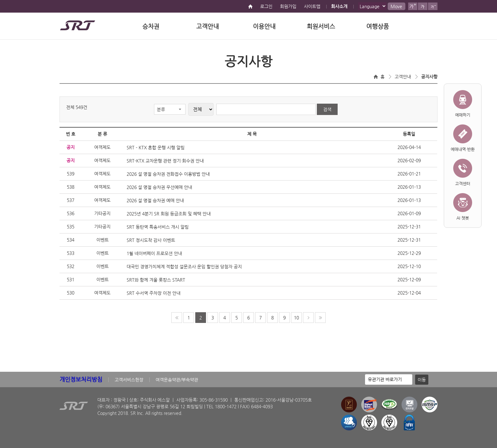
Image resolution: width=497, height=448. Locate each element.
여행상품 (378, 26)
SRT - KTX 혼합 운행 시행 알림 (156, 147)
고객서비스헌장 (129, 380)
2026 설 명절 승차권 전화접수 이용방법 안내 (168, 174)
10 (296, 318)
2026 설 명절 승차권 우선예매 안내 (159, 187)
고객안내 (208, 26)
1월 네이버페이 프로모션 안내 (154, 253)
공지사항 (429, 77)
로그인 (266, 6)
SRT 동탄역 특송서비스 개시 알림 (158, 227)
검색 (327, 109)
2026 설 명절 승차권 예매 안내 (155, 200)
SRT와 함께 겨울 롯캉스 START (156, 280)
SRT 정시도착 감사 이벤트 (151, 240)
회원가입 (288, 6)
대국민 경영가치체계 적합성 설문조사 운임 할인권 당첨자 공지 (184, 267)
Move (396, 6)
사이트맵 (312, 6)
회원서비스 (321, 26)
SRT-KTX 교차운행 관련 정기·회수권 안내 (165, 161)
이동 (422, 380)
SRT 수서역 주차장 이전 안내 (154, 293)
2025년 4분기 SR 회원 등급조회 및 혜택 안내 (169, 214)
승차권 (151, 26)
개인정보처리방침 (81, 379)
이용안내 (264, 26)
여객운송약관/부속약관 (177, 380)
